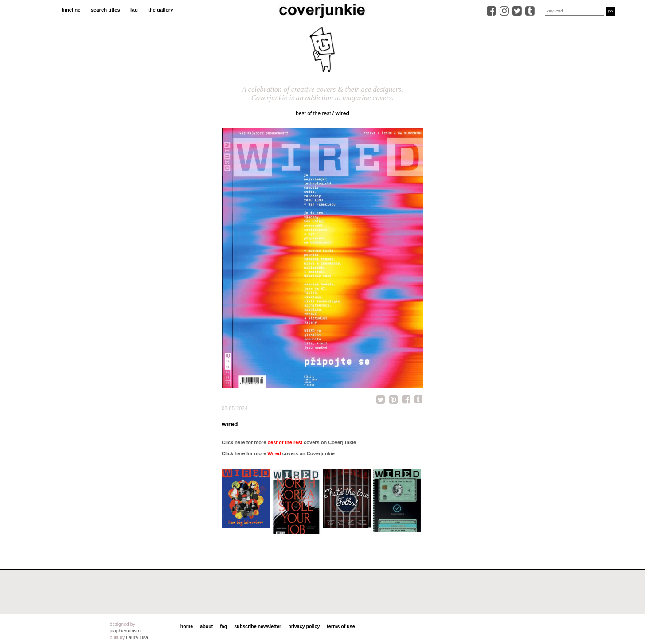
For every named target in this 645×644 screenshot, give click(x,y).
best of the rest (313, 113)
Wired (342, 113)
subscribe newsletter (258, 626)
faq (134, 10)
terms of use (341, 626)
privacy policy (304, 626)
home (187, 626)
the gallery (161, 10)
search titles (106, 10)
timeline (71, 10)
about (206, 626)
